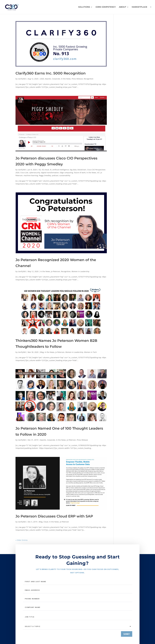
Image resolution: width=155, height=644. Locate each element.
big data (73, 170)
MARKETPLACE (139, 7)
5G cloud (45, 170)
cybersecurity (35, 173)
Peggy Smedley (45, 175)
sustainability (65, 175)
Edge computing (66, 173)
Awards (48, 79)
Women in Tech (90, 352)
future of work (80, 173)
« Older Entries (22, 540)
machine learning (31, 175)
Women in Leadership (80, 271)
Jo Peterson (56, 271)
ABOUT (123, 7)
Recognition (89, 79)
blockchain (82, 170)
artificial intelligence (61, 170)
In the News (66, 79)
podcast (55, 175)
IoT (98, 173)
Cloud (46, 522)
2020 (42, 79)
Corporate (56, 79)
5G (40, 170)
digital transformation (50, 173)
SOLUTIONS (84, 7)
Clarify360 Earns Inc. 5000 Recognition (51, 73)
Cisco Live (24, 173)
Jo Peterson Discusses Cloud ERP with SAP (54, 516)
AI (51, 170)
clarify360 (22, 79)
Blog (42, 352)
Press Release (77, 79)
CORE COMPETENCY (106, 7)
